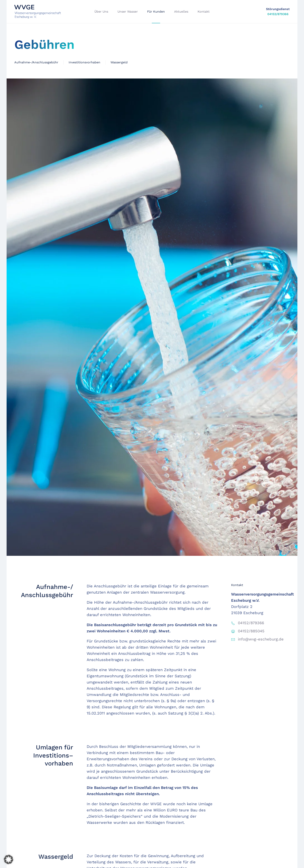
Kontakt (204, 12)
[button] (9, 859)
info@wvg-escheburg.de (261, 639)
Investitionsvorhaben (84, 62)
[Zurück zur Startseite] (38, 12)
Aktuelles (181, 12)
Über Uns (101, 12)
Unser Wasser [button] (128, 12)
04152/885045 (251, 631)
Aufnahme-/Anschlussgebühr (36, 62)
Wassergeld (119, 62)
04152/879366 (278, 14)
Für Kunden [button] (156, 12)
